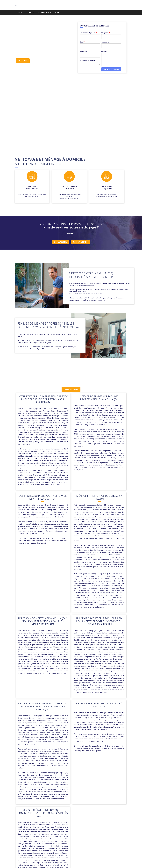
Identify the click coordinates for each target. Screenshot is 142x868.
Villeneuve (90, 827)
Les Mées (90, 822)
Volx (105, 827)
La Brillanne (80, 822)
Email (83, 38)
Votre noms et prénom (88, 29)
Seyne (66, 827)
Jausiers (64, 822)
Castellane (56, 819)
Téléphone (106, 29)
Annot (36, 819)
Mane (30, 824)
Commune (84, 47)
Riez (89, 824)
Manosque (38, 824)
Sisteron (73, 827)
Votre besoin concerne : (89, 57)
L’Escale (72, 822)
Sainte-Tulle (58, 827)
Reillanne (83, 824)
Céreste (105, 819)
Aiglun (30, 819)
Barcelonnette (45, 819)
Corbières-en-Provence (93, 819)
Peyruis (66, 824)
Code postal (106, 38)
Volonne (99, 827)
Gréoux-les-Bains (53, 822)
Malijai (97, 822)
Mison (46, 824)
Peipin (60, 824)
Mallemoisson (107, 822)
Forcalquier (41, 822)
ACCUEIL (20, 12)
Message (104, 47)
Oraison (53, 824)
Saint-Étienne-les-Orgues (43, 827)
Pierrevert (74, 824)
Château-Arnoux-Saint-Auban (72, 819)
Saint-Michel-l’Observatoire (103, 824)
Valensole (81, 827)
